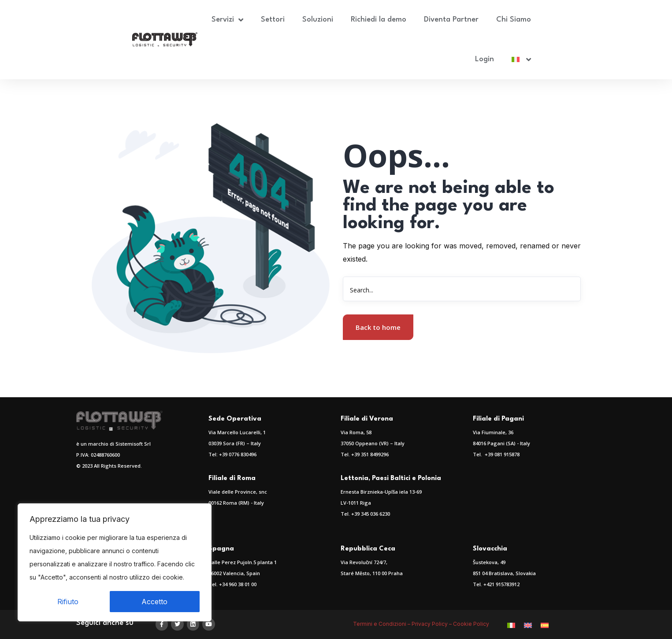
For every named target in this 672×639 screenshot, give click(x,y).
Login (485, 59)
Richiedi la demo (379, 20)
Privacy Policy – (432, 624)
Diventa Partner (451, 20)
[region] (115, 562)
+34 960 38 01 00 (238, 584)
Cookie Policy (472, 624)
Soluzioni (318, 20)
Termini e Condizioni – (382, 624)
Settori (273, 20)
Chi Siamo (514, 20)
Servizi (227, 20)
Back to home (378, 327)
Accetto (154, 602)
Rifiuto (68, 602)
